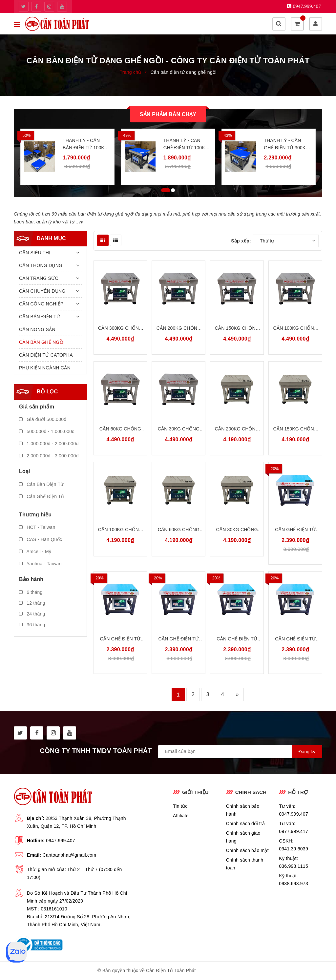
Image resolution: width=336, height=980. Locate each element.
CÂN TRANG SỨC (39, 278)
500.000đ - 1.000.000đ (47, 431)
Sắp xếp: (241, 241)
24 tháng (32, 614)
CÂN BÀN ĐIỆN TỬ (40, 317)
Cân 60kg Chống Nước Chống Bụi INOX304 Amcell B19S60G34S (179, 530)
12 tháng (32, 603)
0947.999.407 (61, 841)
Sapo (233, 970)
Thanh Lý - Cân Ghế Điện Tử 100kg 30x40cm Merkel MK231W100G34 (186, 145)
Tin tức (180, 806)
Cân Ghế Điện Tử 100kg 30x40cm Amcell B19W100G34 (178, 639)
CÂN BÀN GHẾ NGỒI (42, 342)
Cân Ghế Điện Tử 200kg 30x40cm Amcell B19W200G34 (295, 530)
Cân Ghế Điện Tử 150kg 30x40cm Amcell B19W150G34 (120, 639)
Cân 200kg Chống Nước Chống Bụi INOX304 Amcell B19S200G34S (237, 429)
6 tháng (31, 592)
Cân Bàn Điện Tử (41, 484)
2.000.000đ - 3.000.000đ (49, 456)
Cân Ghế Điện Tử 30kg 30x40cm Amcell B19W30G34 (295, 639)
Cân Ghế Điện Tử (42, 496)
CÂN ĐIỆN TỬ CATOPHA (46, 355)
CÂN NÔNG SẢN (37, 329)
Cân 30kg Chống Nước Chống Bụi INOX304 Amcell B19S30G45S (179, 429)
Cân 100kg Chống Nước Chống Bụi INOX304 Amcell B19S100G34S (120, 530)
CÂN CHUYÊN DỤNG (42, 291)
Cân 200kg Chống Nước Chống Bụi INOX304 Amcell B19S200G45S (179, 329)
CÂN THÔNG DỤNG (41, 265)
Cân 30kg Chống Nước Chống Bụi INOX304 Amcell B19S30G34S (237, 530)
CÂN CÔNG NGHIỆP (41, 304)
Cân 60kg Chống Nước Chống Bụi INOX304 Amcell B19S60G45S (120, 429)
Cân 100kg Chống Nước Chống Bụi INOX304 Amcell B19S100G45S (295, 329)
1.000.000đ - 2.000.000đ (49, 444)
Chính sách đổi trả (246, 824)
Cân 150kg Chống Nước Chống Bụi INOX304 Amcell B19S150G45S (237, 329)
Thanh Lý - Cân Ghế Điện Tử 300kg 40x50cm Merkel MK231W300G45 (286, 145)
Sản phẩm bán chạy (168, 114)
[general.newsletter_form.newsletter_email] (240, 752)
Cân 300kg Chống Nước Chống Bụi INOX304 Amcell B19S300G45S (120, 329)
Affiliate (181, 816)
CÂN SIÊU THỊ (35, 253)
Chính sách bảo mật (247, 850)
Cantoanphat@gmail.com (69, 855)
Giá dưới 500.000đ (43, 419)
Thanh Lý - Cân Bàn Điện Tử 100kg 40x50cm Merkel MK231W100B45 (85, 145)
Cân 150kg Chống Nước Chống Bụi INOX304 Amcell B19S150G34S (295, 429)
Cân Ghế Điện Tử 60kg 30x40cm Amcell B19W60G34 (237, 639)
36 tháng (32, 625)
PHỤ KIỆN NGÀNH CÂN (45, 368)
